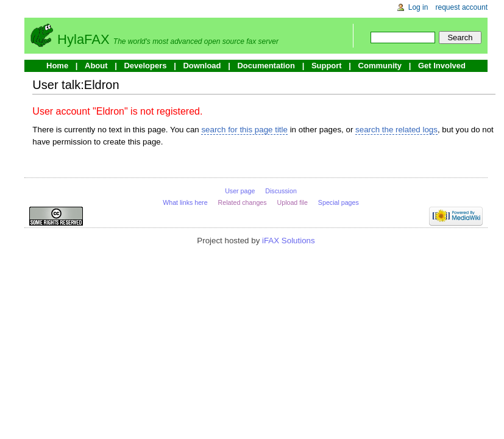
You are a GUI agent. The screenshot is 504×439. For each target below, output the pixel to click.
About (96, 66)
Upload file (293, 202)
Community (380, 66)
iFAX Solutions (289, 241)
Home (57, 66)
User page (240, 191)
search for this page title (244, 130)
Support (327, 66)
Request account (462, 7)
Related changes (243, 202)
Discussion (281, 191)
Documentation (266, 66)
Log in (418, 7)
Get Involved (442, 66)
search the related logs (396, 130)
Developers (145, 66)
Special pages (339, 202)
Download (202, 66)
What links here (185, 202)
